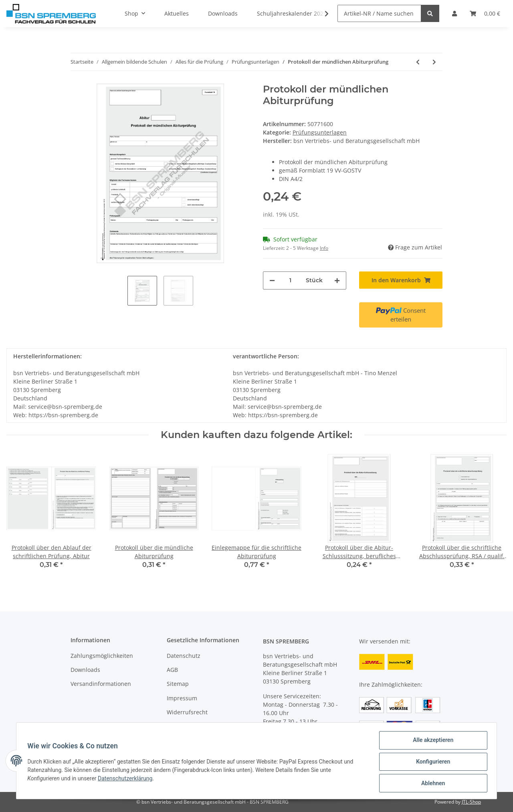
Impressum (182, 698)
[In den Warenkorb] (401, 280)
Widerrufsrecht (187, 712)
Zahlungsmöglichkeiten (102, 656)
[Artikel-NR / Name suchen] (379, 13)
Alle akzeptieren (431, 742)
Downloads (85, 670)
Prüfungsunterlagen (320, 132)
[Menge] (290, 280)
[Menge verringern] (272, 280)
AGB (172, 670)
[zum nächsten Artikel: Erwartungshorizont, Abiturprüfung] (434, 62)
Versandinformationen (101, 684)
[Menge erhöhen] (337, 280)
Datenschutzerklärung (127, 780)
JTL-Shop (471, 802)
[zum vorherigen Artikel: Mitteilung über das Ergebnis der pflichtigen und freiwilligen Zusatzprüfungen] (418, 62)
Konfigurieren (431, 763)
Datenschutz (184, 656)
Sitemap (178, 684)
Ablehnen (431, 784)
